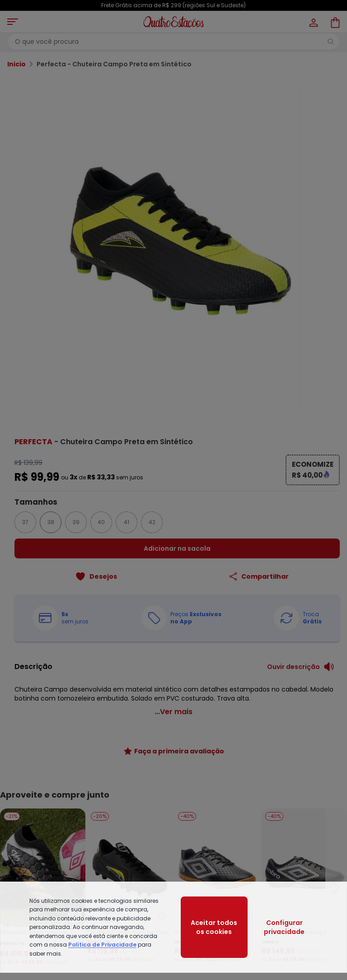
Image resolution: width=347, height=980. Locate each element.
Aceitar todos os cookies (214, 927)
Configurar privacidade (284, 927)
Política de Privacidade (102, 945)
